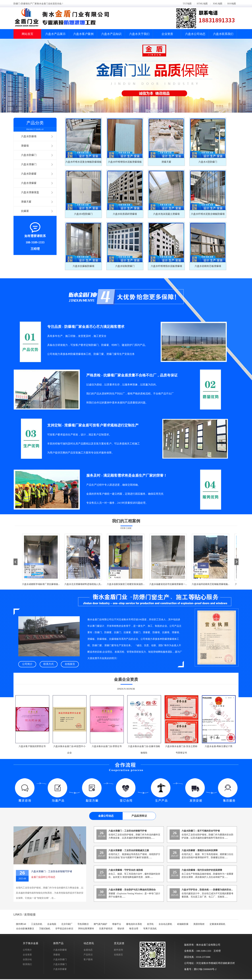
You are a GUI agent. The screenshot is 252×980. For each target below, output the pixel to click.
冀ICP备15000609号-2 (205, 969)
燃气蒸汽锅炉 (100, 924)
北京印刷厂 (67, 924)
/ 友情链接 (25, 915)
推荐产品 (58, 943)
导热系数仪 (83, 924)
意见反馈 (119, 943)
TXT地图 (187, 4)
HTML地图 (202, 4)
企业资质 (167, 34)
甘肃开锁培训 (106, 929)
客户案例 (88, 959)
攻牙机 (150, 924)
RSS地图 (232, 4)
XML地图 (218, 4)
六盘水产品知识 (111, 34)
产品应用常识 (139, 816)
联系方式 (49, 664)
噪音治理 (134, 929)
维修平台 (117, 924)
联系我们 (27, 964)
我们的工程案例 (126, 521)
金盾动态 (88, 950)
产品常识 (88, 955)
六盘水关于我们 (139, 34)
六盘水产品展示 (55, 34)
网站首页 (27, 34)
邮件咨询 (118, 950)
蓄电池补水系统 (134, 924)
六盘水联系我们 (223, 34)
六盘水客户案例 (83, 34)
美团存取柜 (199, 924)
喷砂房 (121, 929)
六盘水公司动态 (195, 34)
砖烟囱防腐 (183, 924)
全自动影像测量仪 (25, 929)
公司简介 (27, 664)
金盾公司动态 (106, 816)
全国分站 (27, 959)
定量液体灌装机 (217, 924)
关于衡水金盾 (31, 943)
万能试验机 (45, 929)
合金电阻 (52, 924)
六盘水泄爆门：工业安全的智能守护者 (52, 871)
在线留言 (70, 664)
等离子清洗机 (150, 929)
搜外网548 (21, 924)
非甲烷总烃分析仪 (64, 929)
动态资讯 (89, 943)
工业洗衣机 (37, 924)
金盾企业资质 (126, 679)
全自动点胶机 (165, 924)
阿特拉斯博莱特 (86, 929)
